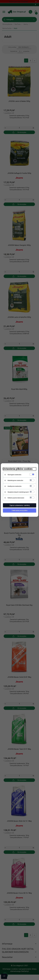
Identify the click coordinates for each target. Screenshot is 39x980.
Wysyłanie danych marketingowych (18, 492)
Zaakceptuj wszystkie (19, 510)
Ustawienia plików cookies (18, 469)
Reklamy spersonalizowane (16, 498)
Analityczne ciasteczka (15, 486)
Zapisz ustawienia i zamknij (19, 505)
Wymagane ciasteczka (14, 475)
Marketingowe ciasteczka (15, 480)
